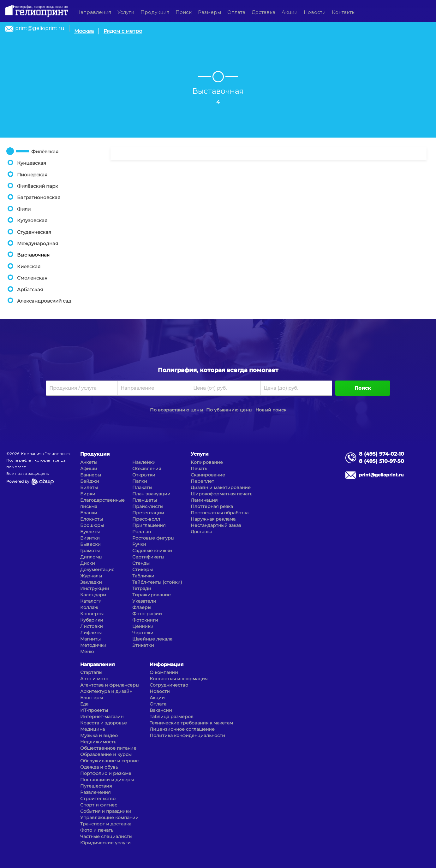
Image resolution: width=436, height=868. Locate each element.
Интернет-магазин (102, 717)
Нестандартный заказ (216, 525)
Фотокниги (145, 620)
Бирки (88, 494)
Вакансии (161, 710)
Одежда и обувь (99, 767)
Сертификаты (148, 557)
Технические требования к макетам (191, 723)
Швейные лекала (152, 639)
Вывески (90, 544)
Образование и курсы (106, 754)
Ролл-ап (142, 532)
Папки (140, 481)
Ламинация (204, 500)
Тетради (142, 588)
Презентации (148, 513)
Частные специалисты (106, 836)
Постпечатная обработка (220, 513)
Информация (167, 664)
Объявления (147, 469)
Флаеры (142, 607)
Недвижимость (98, 742)
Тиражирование (152, 595)
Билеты (89, 487)
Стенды (141, 563)
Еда (84, 704)
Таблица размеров (172, 717)
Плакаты (142, 487)
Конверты (92, 614)
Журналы (91, 576)
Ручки (139, 544)
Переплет (202, 481)
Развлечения (95, 792)
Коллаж (89, 607)
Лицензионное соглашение (182, 729)
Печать (199, 469)
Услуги (126, 12)
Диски (88, 563)
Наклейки (144, 462)
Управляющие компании (109, 818)
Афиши (89, 469)
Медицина (93, 729)
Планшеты (145, 500)
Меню (87, 652)
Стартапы (91, 672)
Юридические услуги (105, 843)
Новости (315, 12)
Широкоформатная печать (221, 494)
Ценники (143, 626)
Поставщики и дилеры (107, 780)
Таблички (143, 576)
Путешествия (96, 786)
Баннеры (91, 475)
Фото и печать (97, 830)
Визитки (90, 538)
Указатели (144, 601)
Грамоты (90, 551)
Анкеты (89, 462)
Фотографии (147, 614)
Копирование (207, 462)
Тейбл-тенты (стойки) (157, 582)
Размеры (209, 12)
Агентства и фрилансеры (110, 685)
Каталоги (91, 601)
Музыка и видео (99, 735)
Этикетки (143, 645)
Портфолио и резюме (106, 773)
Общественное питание (108, 748)
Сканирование (208, 475)
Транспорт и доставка (106, 824)
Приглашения (149, 525)
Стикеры (143, 570)
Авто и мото (94, 679)
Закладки (91, 582)
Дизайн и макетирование (221, 487)
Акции (290, 12)
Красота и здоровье (104, 723)
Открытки (144, 475)
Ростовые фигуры (153, 538)
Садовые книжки (152, 551)
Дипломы (91, 557)
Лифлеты (91, 633)
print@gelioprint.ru (40, 28)
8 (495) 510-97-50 (382, 461)
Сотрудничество (169, 685)
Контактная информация (179, 679)
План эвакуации (151, 494)
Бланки (89, 513)
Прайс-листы (148, 506)
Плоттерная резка (212, 506)
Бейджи (90, 481)
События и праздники (106, 811)
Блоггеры (92, 698)
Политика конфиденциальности (187, 735)
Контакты (344, 12)
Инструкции (95, 588)
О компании (164, 672)
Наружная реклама (213, 519)
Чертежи (143, 633)
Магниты (90, 639)
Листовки (92, 626)
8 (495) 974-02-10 (382, 454)
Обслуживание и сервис (109, 761)
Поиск (184, 12)
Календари (93, 595)
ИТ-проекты (94, 710)
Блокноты (92, 519)
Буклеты (90, 532)
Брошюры (92, 525)
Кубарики (92, 620)
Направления (94, 12)
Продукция (155, 12)
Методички (93, 645)
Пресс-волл (146, 519)
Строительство (98, 799)
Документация (97, 570)
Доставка (263, 12)
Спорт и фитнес (99, 805)
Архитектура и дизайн (106, 691)
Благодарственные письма (102, 503)
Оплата (236, 12)
